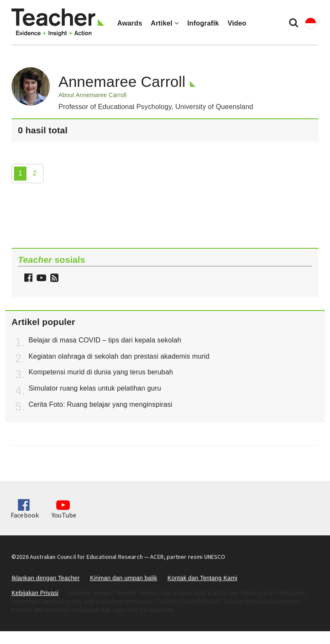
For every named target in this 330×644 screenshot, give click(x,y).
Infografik (203, 23)
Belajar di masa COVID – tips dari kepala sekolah (105, 340)
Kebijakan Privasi (35, 593)
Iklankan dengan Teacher (46, 578)
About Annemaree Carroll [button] (93, 95)
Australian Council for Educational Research (86, 557)
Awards (130, 23)
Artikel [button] (165, 23)
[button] (53, 279)
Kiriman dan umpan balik (124, 578)
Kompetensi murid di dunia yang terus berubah (101, 372)
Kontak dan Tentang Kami (203, 578)
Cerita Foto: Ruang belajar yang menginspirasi (100, 404)
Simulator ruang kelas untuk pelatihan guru (95, 388)
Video (237, 23)
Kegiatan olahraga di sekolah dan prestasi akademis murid (119, 356)
